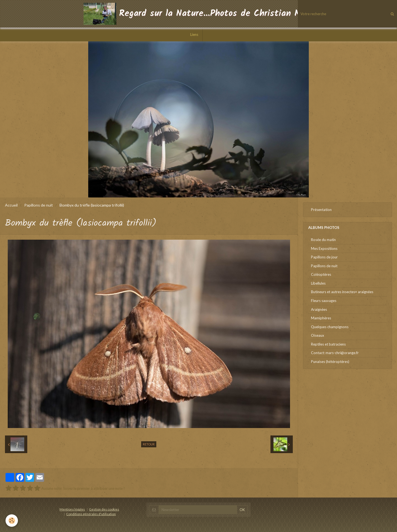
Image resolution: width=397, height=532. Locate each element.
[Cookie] (12, 521)
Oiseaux (318, 335)
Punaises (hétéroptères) (330, 362)
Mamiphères (321, 318)
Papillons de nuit (39, 205)
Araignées (319, 309)
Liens (194, 34)
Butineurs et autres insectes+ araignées (342, 292)
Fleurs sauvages (324, 301)
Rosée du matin (323, 240)
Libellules (318, 283)
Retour (149, 444)
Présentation (321, 210)
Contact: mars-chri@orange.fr (335, 353)
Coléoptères (321, 274)
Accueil (11, 205)
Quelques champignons (330, 327)
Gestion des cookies (104, 509)
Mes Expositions (324, 248)
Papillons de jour (324, 257)
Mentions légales (72, 509)
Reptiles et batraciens (328, 344)
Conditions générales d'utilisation (91, 514)
